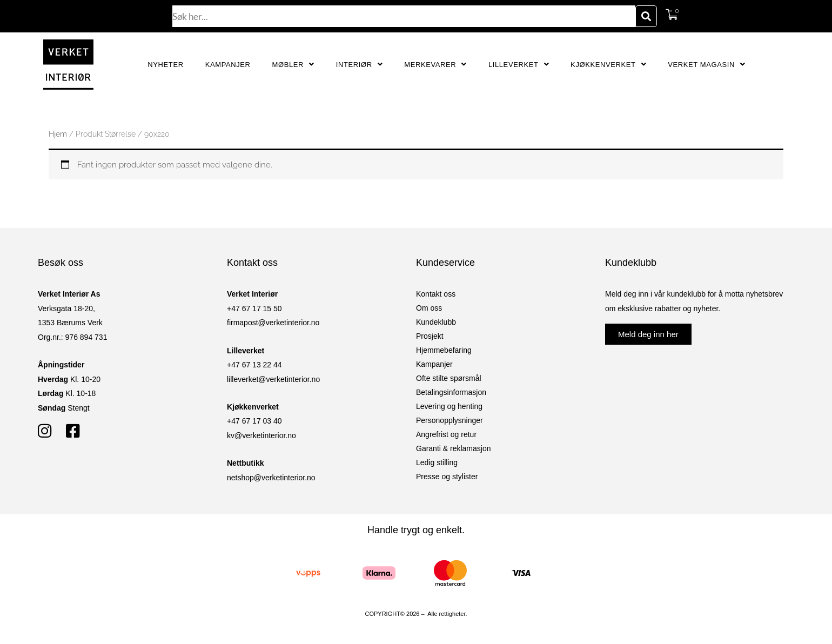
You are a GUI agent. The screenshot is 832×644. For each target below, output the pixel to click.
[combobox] (404, 16)
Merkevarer (435, 65)
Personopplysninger (449, 420)
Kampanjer (228, 65)
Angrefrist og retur (446, 434)
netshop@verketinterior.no (271, 478)
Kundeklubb (436, 322)
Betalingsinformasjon (451, 392)
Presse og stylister (447, 477)
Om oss (429, 308)
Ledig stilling (437, 462)
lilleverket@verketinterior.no (273, 379)
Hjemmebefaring (444, 350)
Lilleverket (519, 65)
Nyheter (165, 65)
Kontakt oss (436, 294)
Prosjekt (430, 336)
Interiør (360, 65)
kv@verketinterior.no (261, 435)
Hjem (58, 134)
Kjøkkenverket (608, 65)
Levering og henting (449, 406)
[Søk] (646, 16)
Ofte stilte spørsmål (449, 378)
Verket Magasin (706, 65)
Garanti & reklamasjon (454, 448)
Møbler (293, 65)
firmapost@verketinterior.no (273, 323)
